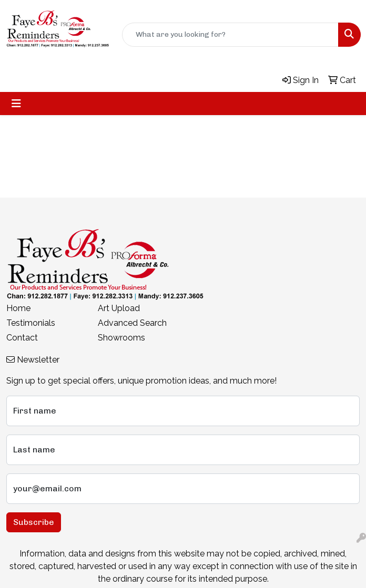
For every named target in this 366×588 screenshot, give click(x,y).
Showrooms (121, 338)
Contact (22, 338)
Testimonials (31, 323)
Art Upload (119, 308)
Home (18, 308)
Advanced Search (132, 323)
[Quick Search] (230, 35)
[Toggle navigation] (16, 104)
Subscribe (34, 522)
